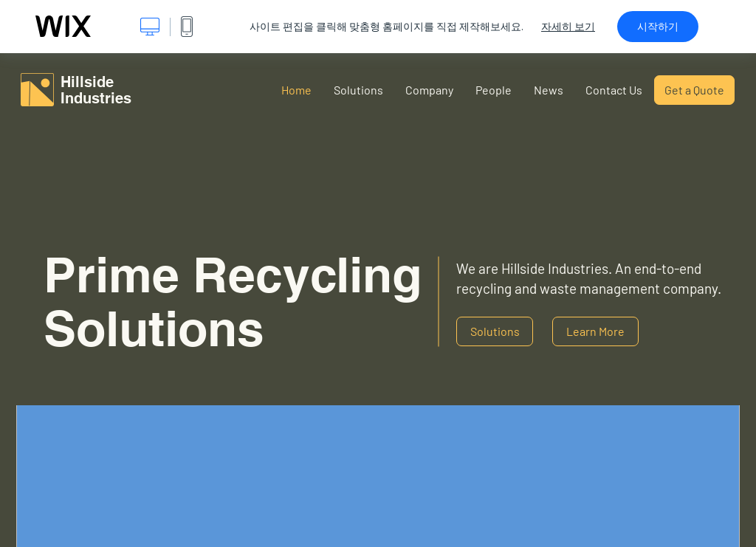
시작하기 (658, 27)
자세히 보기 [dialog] (568, 27)
